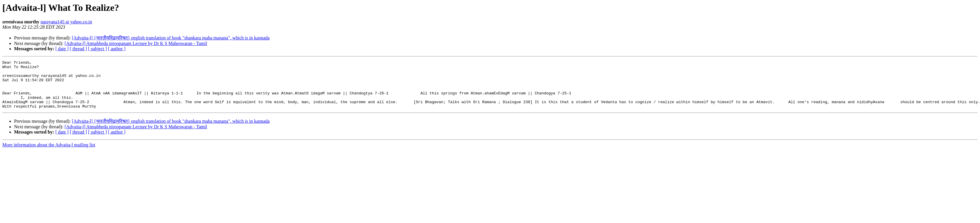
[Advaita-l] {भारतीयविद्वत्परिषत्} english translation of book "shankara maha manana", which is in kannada (171, 38)
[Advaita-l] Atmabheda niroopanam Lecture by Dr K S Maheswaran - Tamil (136, 43)
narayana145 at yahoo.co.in (66, 22)
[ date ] (62, 49)
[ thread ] (78, 49)
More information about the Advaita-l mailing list (49, 154)
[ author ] (117, 49)
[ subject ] (98, 49)
